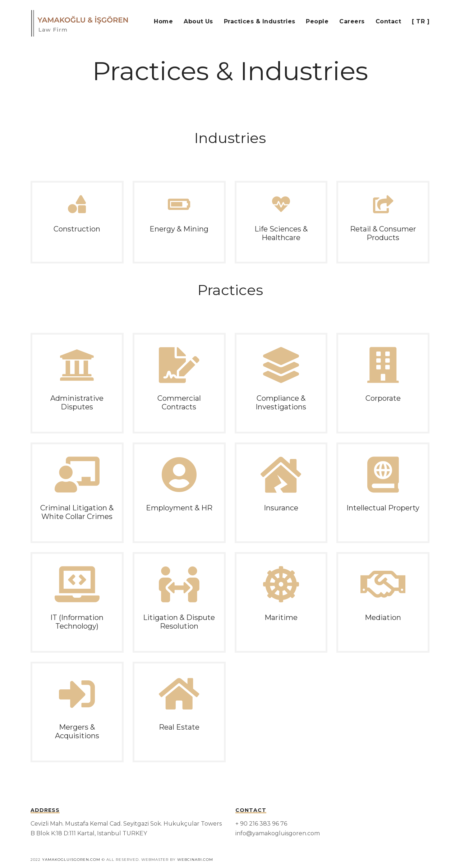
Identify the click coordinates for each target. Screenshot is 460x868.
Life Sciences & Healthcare (281, 233)
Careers (352, 21)
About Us (198, 21)
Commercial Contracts (179, 403)
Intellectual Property (383, 508)
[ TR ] (421, 21)
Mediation (383, 617)
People (317, 21)
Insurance (281, 508)
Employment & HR (179, 508)
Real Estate (179, 727)
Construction (77, 229)
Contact (388, 21)
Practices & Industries (260, 21)
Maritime (281, 617)
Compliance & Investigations (281, 403)
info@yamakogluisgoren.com (278, 833)
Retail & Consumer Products (383, 233)
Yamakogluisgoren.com (71, 860)
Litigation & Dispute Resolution (179, 622)
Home (163, 21)
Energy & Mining (179, 229)
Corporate (383, 398)
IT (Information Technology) (77, 622)
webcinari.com (195, 860)
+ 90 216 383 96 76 (261, 824)
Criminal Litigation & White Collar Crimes (77, 512)
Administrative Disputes (77, 403)
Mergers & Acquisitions (77, 731)
